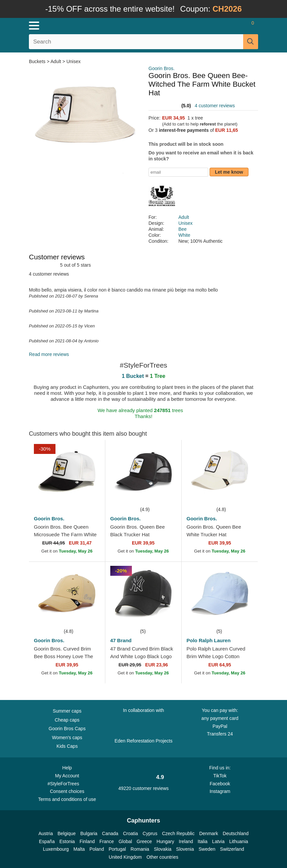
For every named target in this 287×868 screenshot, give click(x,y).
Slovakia (163, 849)
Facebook (220, 784)
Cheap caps (67, 720)
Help (67, 768)
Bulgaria (89, 833)
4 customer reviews (215, 106)
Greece (144, 841)
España (47, 841)
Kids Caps (67, 746)
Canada (110, 833)
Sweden (207, 849)
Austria (46, 833)
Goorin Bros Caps (67, 729)
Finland (87, 841)
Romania (140, 849)
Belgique (67, 833)
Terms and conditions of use (67, 799)
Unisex (74, 61)
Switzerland (232, 849)
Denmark (209, 833)
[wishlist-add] (90, 495)
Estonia (67, 841)
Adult (56, 61)
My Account (67, 776)
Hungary (165, 841)
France (107, 841)
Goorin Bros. (162, 68)
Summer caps (67, 711)
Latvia (218, 841)
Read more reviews (49, 354)
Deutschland (236, 833)
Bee (183, 229)
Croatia (130, 833)
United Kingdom (125, 857)
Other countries (162, 857)
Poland (97, 849)
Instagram (220, 791)
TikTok (220, 776)
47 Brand (121, 640)
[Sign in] (227, 26)
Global (125, 841)
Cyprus (150, 833)
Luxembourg (56, 849)
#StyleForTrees (67, 783)
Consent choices (67, 791)
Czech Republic (178, 833)
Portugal (117, 849)
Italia (203, 841)
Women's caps (67, 738)
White (184, 235)
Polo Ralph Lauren (209, 640)
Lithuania (239, 841)
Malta (79, 849)
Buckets (38, 61)
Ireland (186, 841)
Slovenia (185, 849)
